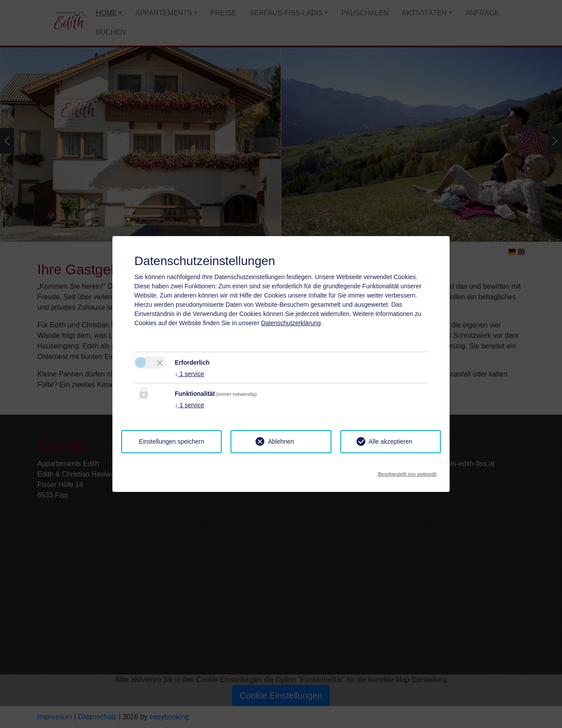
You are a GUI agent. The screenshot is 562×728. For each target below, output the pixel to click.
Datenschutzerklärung (291, 323)
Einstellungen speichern (171, 441)
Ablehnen (281, 441)
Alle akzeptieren (391, 441)
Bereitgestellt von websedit (407, 472)
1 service (189, 374)
